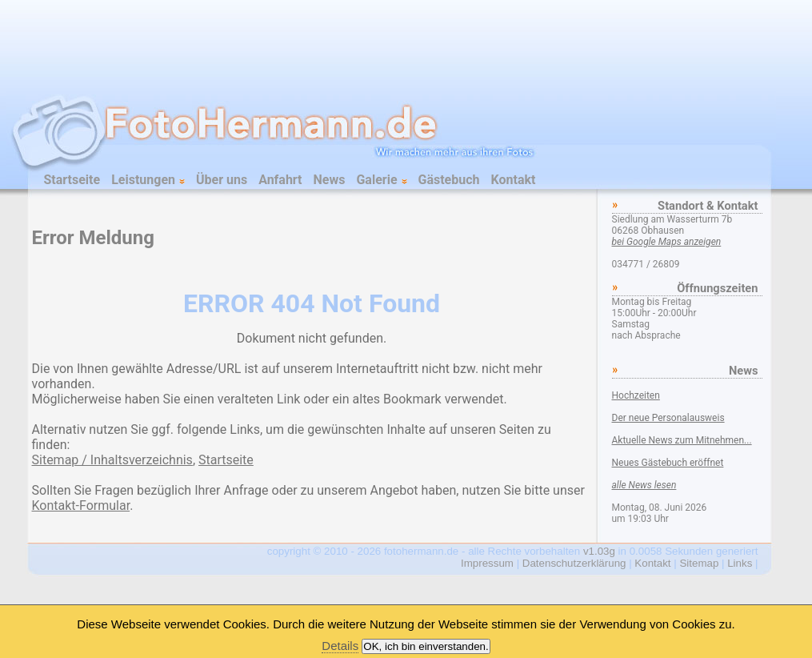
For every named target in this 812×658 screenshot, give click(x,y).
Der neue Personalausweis (668, 418)
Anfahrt (280, 180)
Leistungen (148, 180)
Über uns (222, 180)
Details (340, 646)
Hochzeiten (636, 395)
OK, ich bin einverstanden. (426, 646)
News (330, 180)
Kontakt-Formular (81, 506)
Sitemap (699, 563)
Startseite (72, 180)
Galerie (381, 180)
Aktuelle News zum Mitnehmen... (682, 440)
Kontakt (514, 180)
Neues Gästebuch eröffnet (668, 463)
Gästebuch (449, 180)
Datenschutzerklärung (574, 563)
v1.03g (599, 551)
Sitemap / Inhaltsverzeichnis (112, 460)
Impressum (487, 563)
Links (740, 563)
